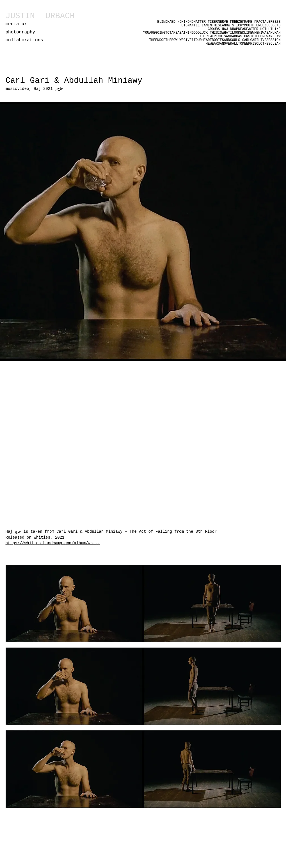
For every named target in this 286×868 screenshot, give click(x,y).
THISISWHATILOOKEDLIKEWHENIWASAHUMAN (245, 33)
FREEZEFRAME (241, 22)
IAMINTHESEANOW (216, 26)
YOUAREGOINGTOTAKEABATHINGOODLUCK (177, 33)
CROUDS (215, 29)
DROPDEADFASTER (244, 29)
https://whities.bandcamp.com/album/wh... (53, 543)
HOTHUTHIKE (270, 29)
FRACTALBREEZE (267, 22)
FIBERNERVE (218, 22)
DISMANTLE (192, 26)
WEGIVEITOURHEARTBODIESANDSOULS (210, 40)
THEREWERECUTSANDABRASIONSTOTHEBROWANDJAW (240, 37)
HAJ (226, 29)
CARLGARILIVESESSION (261, 40)
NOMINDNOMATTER (192, 22)
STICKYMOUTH (244, 26)
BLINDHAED (166, 22)
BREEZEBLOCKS (268, 26)
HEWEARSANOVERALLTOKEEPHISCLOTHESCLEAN (243, 44)
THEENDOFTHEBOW (163, 40)
